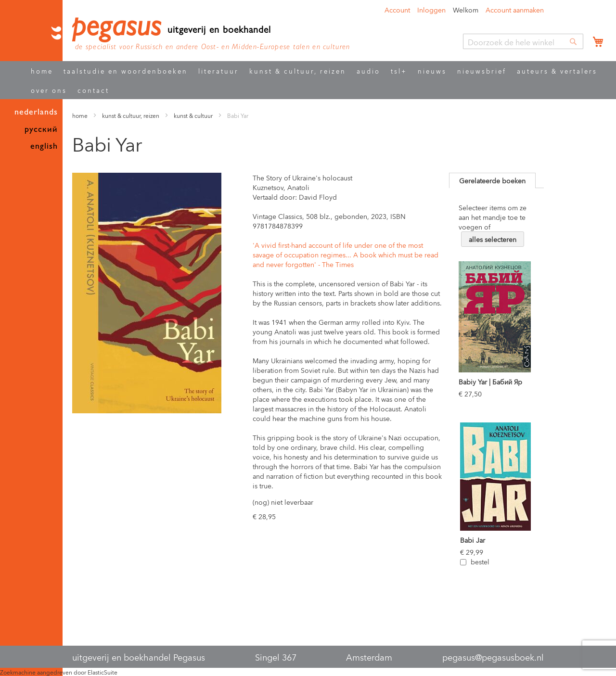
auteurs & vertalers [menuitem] (557, 70)
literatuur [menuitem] (218, 70)
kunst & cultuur (194, 115)
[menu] (316, 80)
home (80, 115)
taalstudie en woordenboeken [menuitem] (126, 70)
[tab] (492, 180)
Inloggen (431, 9)
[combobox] (523, 41)
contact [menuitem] (93, 90)
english (44, 146)
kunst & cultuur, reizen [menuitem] (298, 70)
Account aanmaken (515, 9)
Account (397, 9)
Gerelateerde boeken (492, 180)
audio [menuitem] (368, 70)
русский (41, 129)
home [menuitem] (42, 70)
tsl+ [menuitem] (399, 70)
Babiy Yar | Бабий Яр (490, 381)
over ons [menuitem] (49, 90)
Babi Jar (473, 540)
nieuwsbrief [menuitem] (482, 70)
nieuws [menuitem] (432, 70)
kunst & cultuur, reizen (131, 115)
